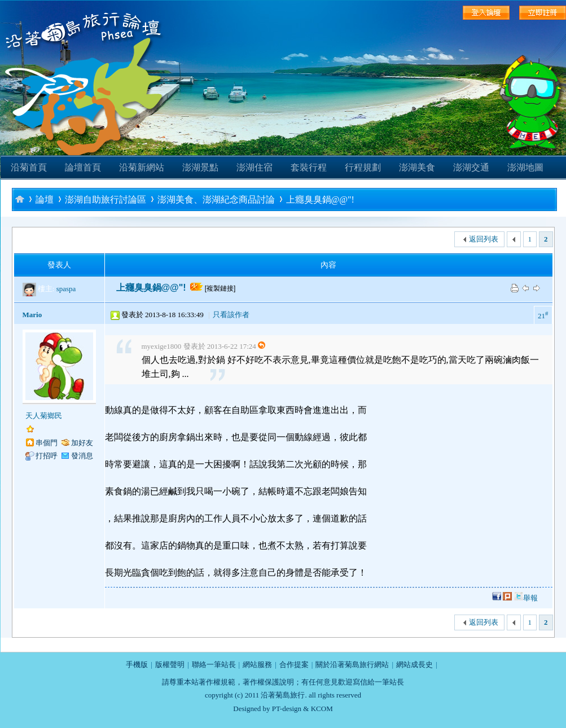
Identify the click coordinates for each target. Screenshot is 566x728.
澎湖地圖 (525, 167)
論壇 (45, 199)
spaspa (66, 289)
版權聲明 (170, 665)
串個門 (47, 443)
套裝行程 (309, 167)
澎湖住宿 (255, 167)
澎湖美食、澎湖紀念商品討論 (216, 199)
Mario (32, 315)
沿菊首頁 (29, 167)
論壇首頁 (83, 167)
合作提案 (294, 665)
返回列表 (484, 239)
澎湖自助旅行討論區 (106, 199)
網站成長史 (414, 665)
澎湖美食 (417, 167)
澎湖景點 (200, 167)
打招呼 (47, 456)
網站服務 (257, 665)
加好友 (82, 443)
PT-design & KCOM (302, 709)
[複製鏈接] (220, 288)
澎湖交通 (471, 167)
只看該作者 (231, 315)
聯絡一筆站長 (214, 665)
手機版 (137, 665)
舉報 (530, 598)
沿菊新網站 (142, 167)
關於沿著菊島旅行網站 (352, 665)
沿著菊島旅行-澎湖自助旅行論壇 (20, 199)
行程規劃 (363, 167)
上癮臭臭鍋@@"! (320, 199)
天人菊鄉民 (44, 416)
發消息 (82, 456)
